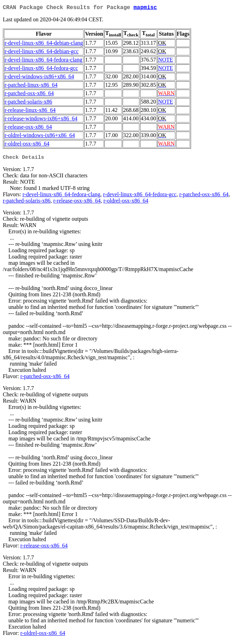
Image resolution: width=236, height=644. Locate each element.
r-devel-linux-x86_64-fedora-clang (43, 61)
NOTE (166, 61)
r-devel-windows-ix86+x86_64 (39, 78)
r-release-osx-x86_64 (28, 128)
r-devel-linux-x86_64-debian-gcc (42, 53)
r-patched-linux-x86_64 (31, 86)
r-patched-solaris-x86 (28, 103)
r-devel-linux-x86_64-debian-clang (44, 44)
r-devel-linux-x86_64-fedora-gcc (41, 69)
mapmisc (145, 8)
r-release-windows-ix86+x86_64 (41, 120)
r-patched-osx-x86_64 (29, 95)
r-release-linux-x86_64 (30, 111)
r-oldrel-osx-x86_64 (27, 145)
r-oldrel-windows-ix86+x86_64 (40, 137)
